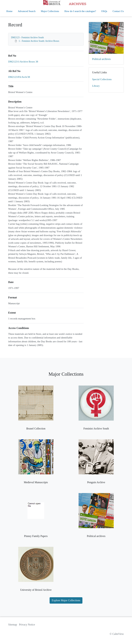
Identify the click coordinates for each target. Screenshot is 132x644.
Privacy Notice (27, 625)
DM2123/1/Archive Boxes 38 (23, 62)
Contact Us (118, 11)
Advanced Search (27, 11)
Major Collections (50, 11)
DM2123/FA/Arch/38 (19, 77)
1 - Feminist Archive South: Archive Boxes (39, 41)
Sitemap (13, 625)
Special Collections (102, 79)
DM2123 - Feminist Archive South (27, 37)
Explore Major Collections (66, 600)
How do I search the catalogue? (80, 11)
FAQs (104, 11)
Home (9, 11)
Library (96, 86)
